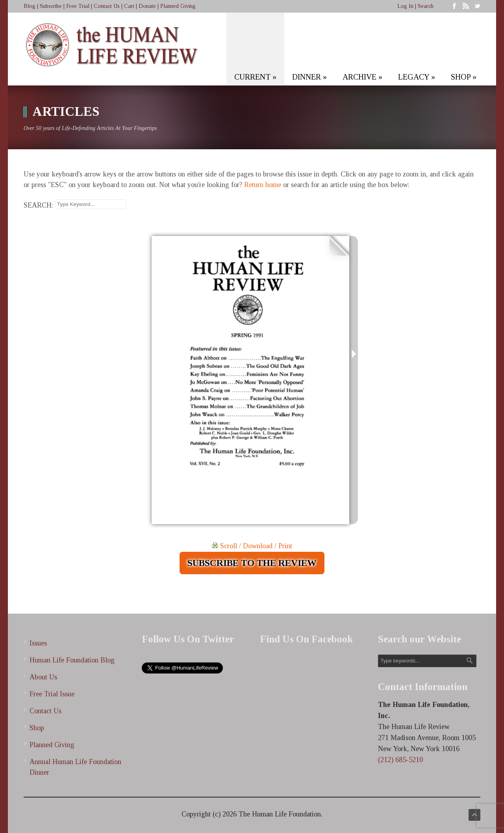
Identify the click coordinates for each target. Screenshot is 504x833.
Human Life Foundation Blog (72, 660)
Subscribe (51, 6)
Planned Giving (178, 6)
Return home (263, 185)
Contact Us (107, 6)
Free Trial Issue (52, 694)
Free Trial (78, 6)
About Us (43, 677)
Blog (30, 6)
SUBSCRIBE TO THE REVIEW (252, 563)
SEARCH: (38, 205)
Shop (37, 728)
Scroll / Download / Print (252, 546)
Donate (147, 6)
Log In (405, 6)
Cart (129, 6)
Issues (38, 643)
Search (426, 6)
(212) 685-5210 (400, 760)
